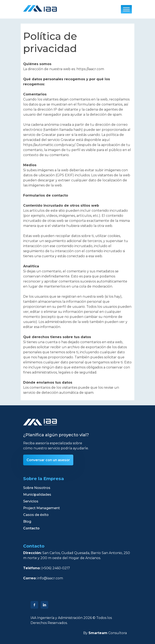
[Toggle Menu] (126, 9)
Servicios (31, 501)
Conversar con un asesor (48, 460)
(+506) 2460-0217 (56, 568)
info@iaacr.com (50, 578)
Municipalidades (37, 495)
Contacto (31, 528)
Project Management (41, 508)
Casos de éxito (36, 515)
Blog (27, 521)
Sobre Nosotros (37, 488)
